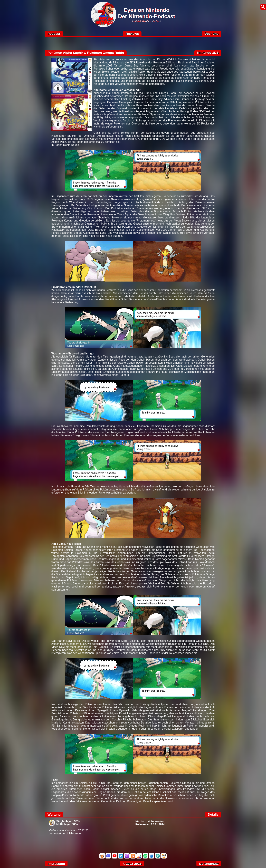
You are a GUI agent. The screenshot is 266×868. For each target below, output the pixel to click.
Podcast (54, 34)
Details (213, 814)
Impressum (56, 864)
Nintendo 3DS (208, 53)
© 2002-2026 (132, 864)
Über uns (211, 34)
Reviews (132, 34)
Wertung (54, 814)
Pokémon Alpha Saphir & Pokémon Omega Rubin (86, 53)
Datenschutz (209, 864)
